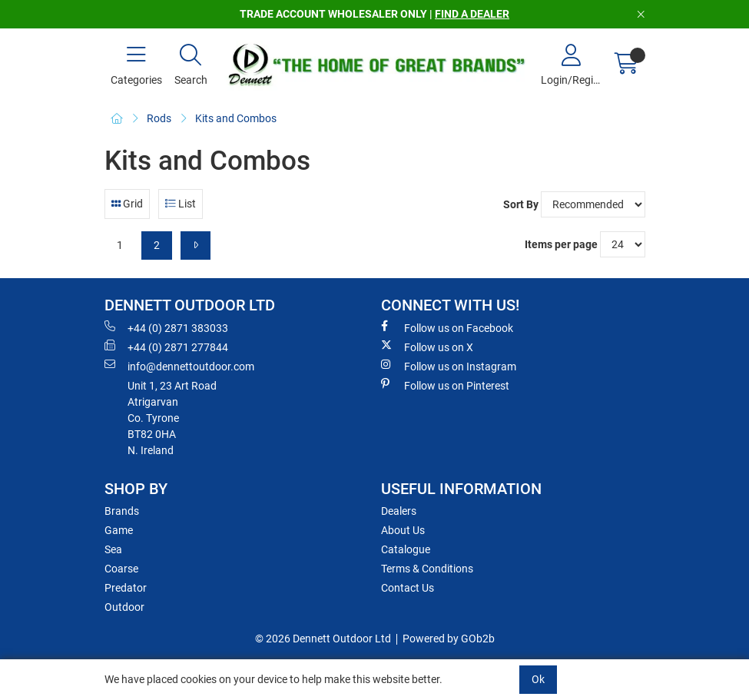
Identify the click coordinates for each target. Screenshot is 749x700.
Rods (159, 118)
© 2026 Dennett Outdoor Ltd (323, 639)
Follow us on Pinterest (445, 385)
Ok (538, 679)
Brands (122, 511)
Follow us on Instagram (449, 366)
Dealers (399, 511)
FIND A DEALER (472, 14)
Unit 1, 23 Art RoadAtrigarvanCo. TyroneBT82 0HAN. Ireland (172, 418)
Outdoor (124, 607)
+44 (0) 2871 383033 (166, 327)
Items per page (561, 244)
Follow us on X (427, 347)
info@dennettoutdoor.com (179, 366)
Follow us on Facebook (447, 327)
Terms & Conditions (427, 569)
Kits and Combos (236, 118)
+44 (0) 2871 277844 (166, 347)
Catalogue (406, 549)
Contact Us (408, 588)
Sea (113, 549)
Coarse (121, 569)
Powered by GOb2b (449, 639)
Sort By (521, 204)
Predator (126, 588)
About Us (403, 530)
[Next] (196, 245)
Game (119, 530)
